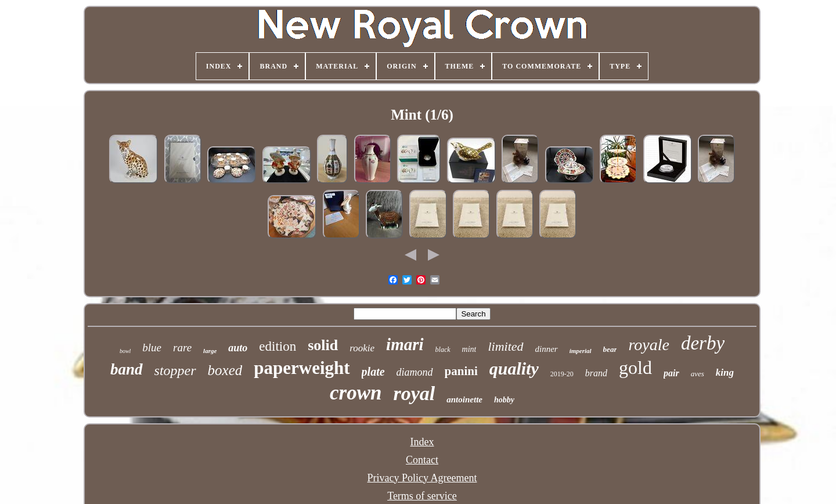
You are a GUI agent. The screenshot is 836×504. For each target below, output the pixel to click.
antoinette (464, 399)
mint (469, 349)
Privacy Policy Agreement (422, 478)
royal (415, 393)
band (127, 369)
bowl (125, 351)
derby (703, 343)
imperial (581, 351)
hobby (504, 400)
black (443, 350)
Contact (422, 460)
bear (610, 349)
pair (671, 373)
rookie (362, 348)
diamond (415, 372)
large (210, 351)
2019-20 (562, 374)
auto (238, 348)
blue (152, 348)
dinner (547, 349)
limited (505, 346)
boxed (225, 370)
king (725, 372)
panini (461, 371)
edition (278, 346)
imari (405, 344)
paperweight (302, 368)
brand (596, 373)
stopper (175, 370)
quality (514, 368)
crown (356, 393)
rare (182, 348)
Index (422, 442)
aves (698, 374)
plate (373, 372)
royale (649, 345)
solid (323, 345)
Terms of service (422, 496)
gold (635, 368)
